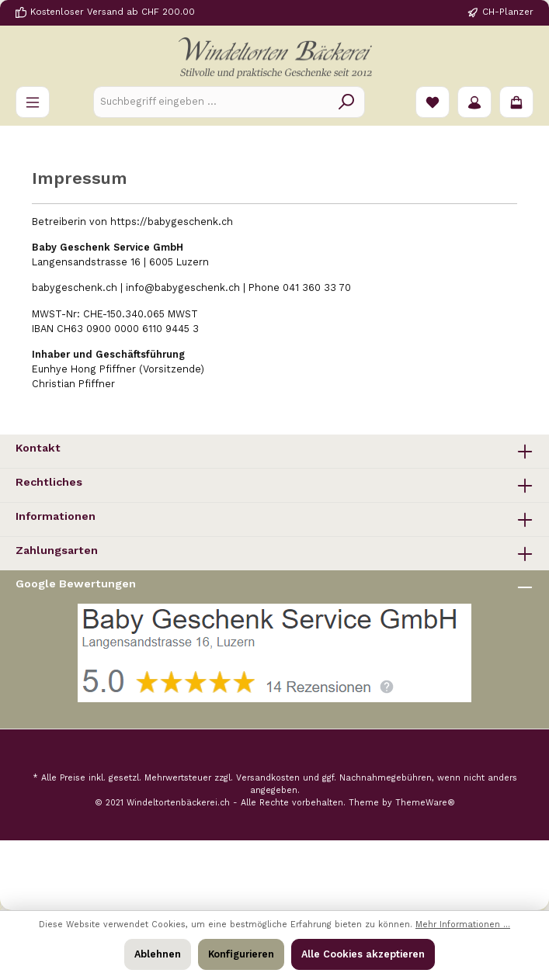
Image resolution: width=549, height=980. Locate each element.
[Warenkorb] (516, 102)
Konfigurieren (241, 954)
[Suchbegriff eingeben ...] (211, 102)
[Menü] (33, 102)
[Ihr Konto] (474, 102)
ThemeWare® (425, 803)
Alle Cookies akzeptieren (363, 954)
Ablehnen (158, 954)
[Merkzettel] (433, 102)
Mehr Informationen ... (463, 925)
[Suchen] (347, 102)
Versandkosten (268, 778)
